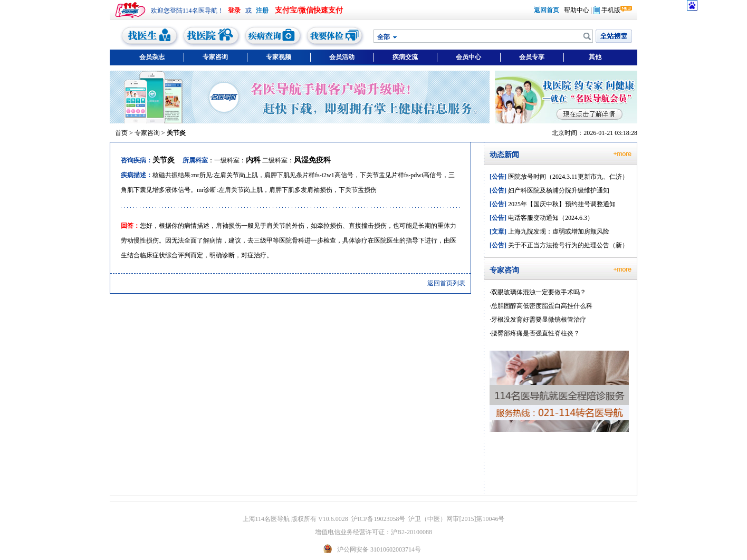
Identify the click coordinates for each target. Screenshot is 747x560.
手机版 (607, 10)
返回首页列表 (446, 283)
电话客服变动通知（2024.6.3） (542, 218)
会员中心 (468, 57)
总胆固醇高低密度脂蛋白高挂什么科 (542, 306)
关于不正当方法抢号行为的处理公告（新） (559, 245)
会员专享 (532, 57)
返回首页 (547, 10)
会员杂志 (152, 57)
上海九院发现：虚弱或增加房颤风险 (549, 231)
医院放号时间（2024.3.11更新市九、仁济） (559, 177)
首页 (121, 133)
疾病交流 (405, 57)
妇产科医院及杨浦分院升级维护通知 (549, 190)
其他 (595, 57)
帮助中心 (577, 10)
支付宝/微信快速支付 (309, 10)
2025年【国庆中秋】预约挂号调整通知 (553, 204)
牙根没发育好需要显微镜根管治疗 (539, 320)
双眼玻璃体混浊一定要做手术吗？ (539, 292)
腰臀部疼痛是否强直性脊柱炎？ (535, 333)
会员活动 (342, 57)
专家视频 (279, 57)
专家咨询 (215, 57)
